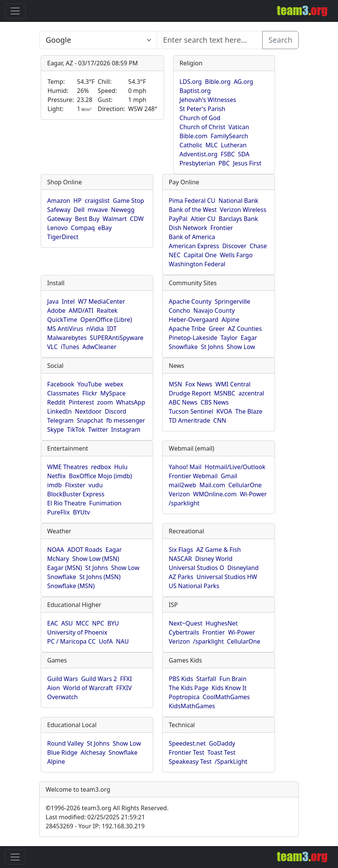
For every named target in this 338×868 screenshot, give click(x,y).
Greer (217, 329)
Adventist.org (199, 154)
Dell (79, 210)
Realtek (107, 310)
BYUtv (81, 512)
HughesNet (222, 623)
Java (53, 301)
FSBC (228, 154)
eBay (105, 228)
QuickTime (62, 320)
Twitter (98, 429)
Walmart (115, 219)
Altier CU (203, 219)
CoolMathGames (226, 697)
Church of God (200, 118)
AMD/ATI (81, 310)
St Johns (212, 347)
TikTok (76, 429)
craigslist (97, 201)
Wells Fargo (236, 255)
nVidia (95, 329)
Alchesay (93, 752)
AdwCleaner (99, 347)
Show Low (241, 347)
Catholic (191, 145)
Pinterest (81, 402)
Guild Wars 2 (99, 679)
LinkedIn (59, 411)
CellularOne (245, 485)
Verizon (179, 494)
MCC (82, 623)
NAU (122, 641)
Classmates (63, 393)
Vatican (239, 127)
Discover (234, 246)
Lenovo (57, 228)
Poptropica (184, 697)
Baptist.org (195, 91)
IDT (112, 329)
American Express (194, 246)
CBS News (215, 402)
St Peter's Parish (202, 109)
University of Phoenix (77, 632)
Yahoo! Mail (185, 467)
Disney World (214, 559)
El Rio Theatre (67, 503)
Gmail (229, 476)
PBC (224, 163)
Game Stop (128, 201)
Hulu (121, 467)
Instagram (126, 429)
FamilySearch (229, 136)
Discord (116, 411)
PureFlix (58, 512)
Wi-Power (253, 494)
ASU (67, 623)
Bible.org (218, 82)
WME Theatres (68, 467)
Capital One (200, 255)
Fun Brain (233, 679)
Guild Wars (63, 679)
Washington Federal (197, 264)
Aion (54, 688)
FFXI (126, 679)
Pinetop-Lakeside (193, 338)
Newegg (123, 210)
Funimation (105, 503)
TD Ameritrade (189, 420)
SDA (244, 154)
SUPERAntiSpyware (117, 338)
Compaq (83, 228)
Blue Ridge (62, 752)
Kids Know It (229, 688)
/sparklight (184, 503)
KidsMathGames (192, 706)
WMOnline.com (215, 494)
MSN (175, 384)
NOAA (56, 550)
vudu (96, 485)
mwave (98, 210)
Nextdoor (88, 411)
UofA (106, 641)
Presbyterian (197, 163)
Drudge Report (190, 393)
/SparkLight (231, 761)
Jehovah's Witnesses (208, 100)
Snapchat (90, 420)
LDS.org (191, 82)
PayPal (178, 219)
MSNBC (225, 393)
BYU (113, 623)
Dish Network (188, 228)
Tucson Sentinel (191, 411)
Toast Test (221, 752)
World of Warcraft (88, 688)
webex (114, 384)
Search (280, 40)
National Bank (238, 201)
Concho (179, 310)
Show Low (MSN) (95, 559)
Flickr (90, 393)
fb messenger (126, 420)
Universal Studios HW (227, 577)
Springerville (232, 301)
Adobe (56, 310)
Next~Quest (185, 623)
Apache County (190, 301)
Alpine (230, 320)
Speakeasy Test (190, 761)
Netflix (56, 476)
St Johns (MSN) (100, 577)
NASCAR (180, 559)
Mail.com (212, 485)
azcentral (251, 393)
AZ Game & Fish (218, 550)
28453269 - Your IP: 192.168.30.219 (95, 826)
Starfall (206, 679)
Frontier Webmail (193, 476)
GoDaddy (222, 743)
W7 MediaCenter (101, 301)
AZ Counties (245, 329)
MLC (212, 145)
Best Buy (87, 219)
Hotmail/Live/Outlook (235, 467)
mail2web (182, 485)
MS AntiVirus (65, 329)
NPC (98, 623)
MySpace (113, 393)
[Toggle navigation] (15, 11)
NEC (174, 255)
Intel (68, 301)
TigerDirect (63, 237)
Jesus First (247, 163)
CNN (220, 420)
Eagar (249, 338)
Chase (258, 246)
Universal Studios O (196, 568)
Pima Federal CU (192, 201)
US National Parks (194, 586)
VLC (52, 347)
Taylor (229, 338)
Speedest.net (187, 743)
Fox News (199, 384)
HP (78, 201)
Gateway (59, 219)
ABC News (183, 402)
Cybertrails (184, 632)
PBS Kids (181, 679)
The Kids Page (188, 688)
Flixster (75, 485)
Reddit (56, 402)
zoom (105, 402)
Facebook (61, 384)
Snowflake (183, 347)
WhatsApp (131, 402)
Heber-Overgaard (194, 320)
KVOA (224, 411)
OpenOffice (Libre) (106, 320)
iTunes (70, 347)
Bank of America (192, 237)
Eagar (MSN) (65, 568)
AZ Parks (181, 577)
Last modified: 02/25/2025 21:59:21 (95, 817)
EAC (53, 623)
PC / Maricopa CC (71, 641)
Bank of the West (193, 210)
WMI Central (233, 384)
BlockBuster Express (76, 494)
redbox (101, 467)
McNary (58, 559)
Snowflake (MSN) (71, 586)
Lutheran (234, 145)
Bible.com (194, 136)
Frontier (222, 228)
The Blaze (249, 411)
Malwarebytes (67, 338)
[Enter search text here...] (98, 40)
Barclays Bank (238, 219)
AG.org (243, 82)
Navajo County (214, 310)
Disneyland (243, 568)
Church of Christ (202, 127)
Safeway (59, 210)
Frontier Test (186, 752)
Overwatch (62, 697)
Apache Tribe (187, 329)
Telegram (60, 420)
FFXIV (124, 688)
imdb (55, 485)
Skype (55, 429)
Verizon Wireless (243, 210)
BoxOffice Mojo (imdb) (101, 476)
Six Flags (181, 550)
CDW (137, 219)
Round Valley (65, 743)
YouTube (90, 384)
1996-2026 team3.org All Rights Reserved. (107, 808)
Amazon (59, 201)
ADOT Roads (85, 550)
